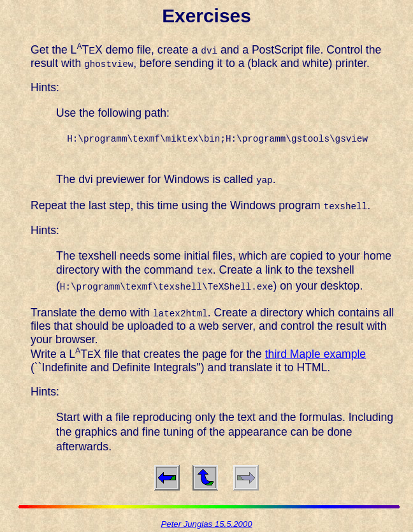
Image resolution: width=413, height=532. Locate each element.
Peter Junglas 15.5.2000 (207, 522)
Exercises (207, 16)
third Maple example (315, 352)
